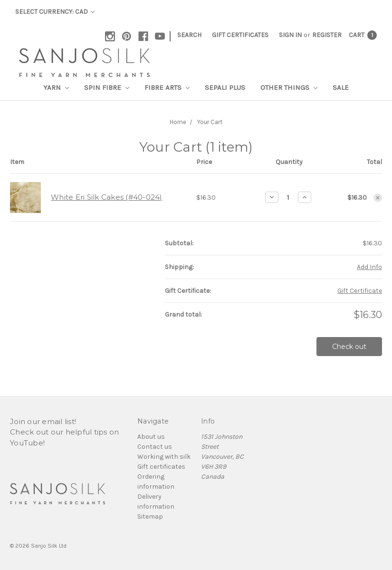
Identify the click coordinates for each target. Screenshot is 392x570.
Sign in (290, 35)
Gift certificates (161, 467)
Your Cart (210, 122)
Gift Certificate (360, 291)
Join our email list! (43, 421)
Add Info (369, 267)
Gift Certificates (240, 35)
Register (327, 35)
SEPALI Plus (225, 87)
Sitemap (150, 517)
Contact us (155, 447)
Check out (349, 347)
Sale (341, 87)
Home (178, 122)
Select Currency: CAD (55, 12)
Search (189, 35)
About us (151, 437)
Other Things (289, 87)
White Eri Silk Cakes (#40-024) (107, 197)
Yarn (56, 87)
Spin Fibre (107, 87)
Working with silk (164, 457)
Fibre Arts (167, 87)
